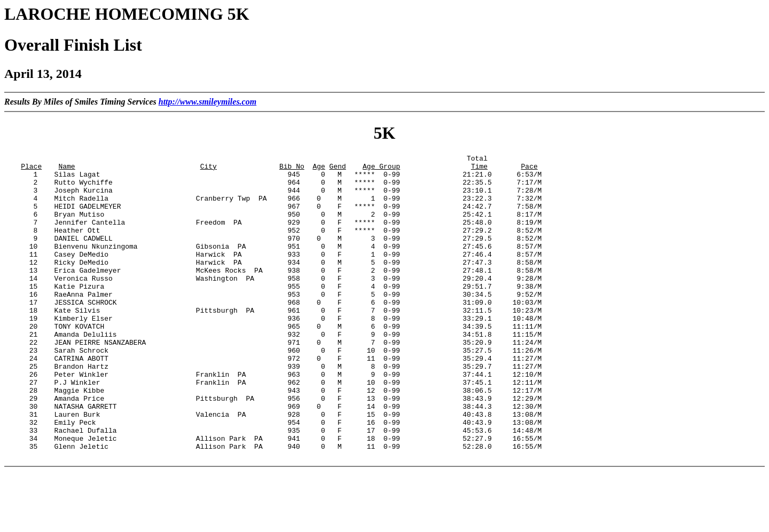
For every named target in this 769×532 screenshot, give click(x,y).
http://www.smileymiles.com (207, 102)
